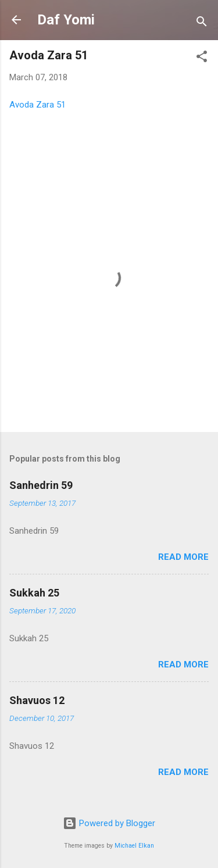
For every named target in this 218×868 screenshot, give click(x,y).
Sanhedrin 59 (41, 485)
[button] (202, 58)
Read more (183, 557)
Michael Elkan (134, 846)
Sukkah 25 (34, 593)
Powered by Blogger (109, 823)
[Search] (202, 24)
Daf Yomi (66, 20)
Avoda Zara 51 (37, 105)
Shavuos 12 (37, 700)
